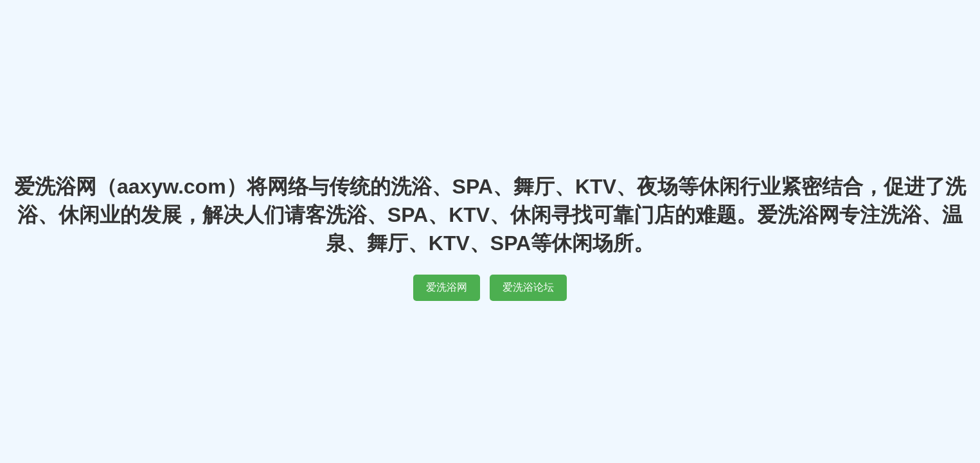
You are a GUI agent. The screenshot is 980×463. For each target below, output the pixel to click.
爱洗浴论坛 (528, 287)
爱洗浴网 (447, 287)
